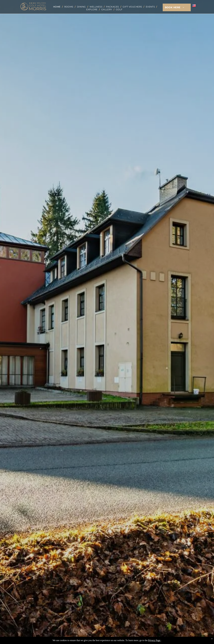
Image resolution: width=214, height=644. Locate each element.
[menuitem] (57, 7)
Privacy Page (154, 640)
